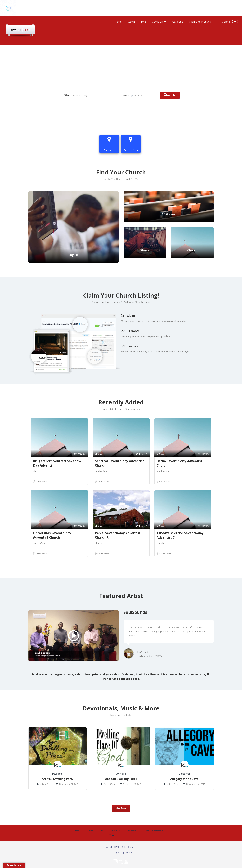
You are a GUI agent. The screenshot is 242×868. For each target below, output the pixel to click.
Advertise (178, 22)
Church (37, 471)
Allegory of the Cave (184, 779)
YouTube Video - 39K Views (151, 656)
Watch (131, 22)
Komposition (125, 852)
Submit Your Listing (200, 22)
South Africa (42, 482)
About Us (157, 22)
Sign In (227, 22)
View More (121, 808)
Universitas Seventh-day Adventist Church (52, 535)
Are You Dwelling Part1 (121, 779)
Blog (144, 22)
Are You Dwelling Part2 (58, 779)
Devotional (58, 774)
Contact (231, 139)
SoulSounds (143, 652)
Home (118, 22)
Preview (80, 454)
